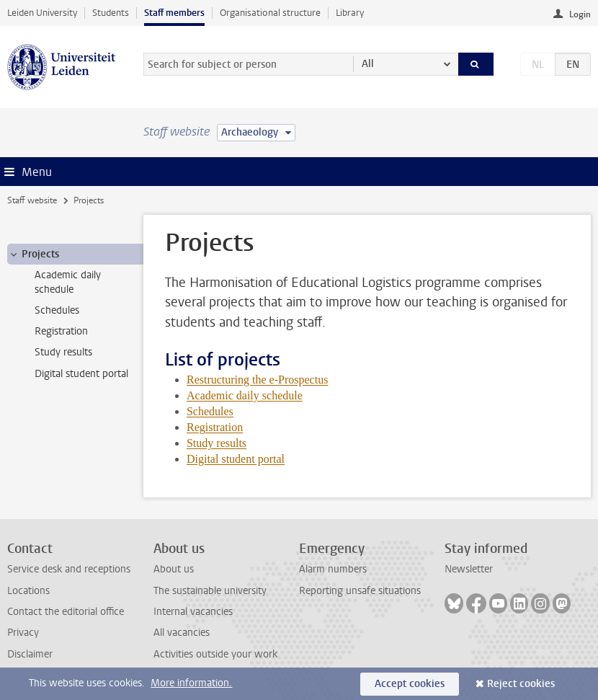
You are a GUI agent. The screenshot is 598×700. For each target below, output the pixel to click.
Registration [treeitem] (61, 331)
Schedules (210, 411)
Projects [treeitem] (34, 254)
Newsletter (469, 569)
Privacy (23, 633)
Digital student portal (236, 459)
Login (580, 14)
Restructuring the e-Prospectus (257, 380)
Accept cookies (410, 684)
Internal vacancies (193, 612)
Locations (28, 591)
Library (350, 13)
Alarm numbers (333, 569)
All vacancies (182, 633)
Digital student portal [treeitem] (81, 374)
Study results (217, 443)
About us (174, 569)
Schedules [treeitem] (57, 310)
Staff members (174, 13)
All (368, 64)
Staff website (32, 200)
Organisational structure (270, 13)
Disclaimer (30, 654)
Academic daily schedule (245, 395)
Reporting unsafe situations (360, 591)
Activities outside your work (215, 654)
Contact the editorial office (66, 612)
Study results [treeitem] (63, 352)
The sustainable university (210, 591)
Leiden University (42, 13)
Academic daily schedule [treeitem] (68, 282)
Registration (215, 427)
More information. (191, 683)
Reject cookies (521, 684)
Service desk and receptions (69, 569)
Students (111, 13)
